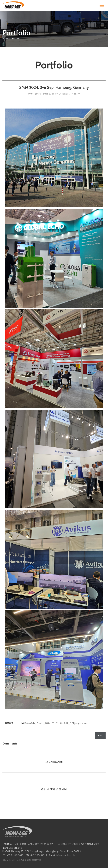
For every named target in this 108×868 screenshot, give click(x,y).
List (100, 736)
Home (5, 38)
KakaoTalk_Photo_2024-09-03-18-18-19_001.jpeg (56, 723)
